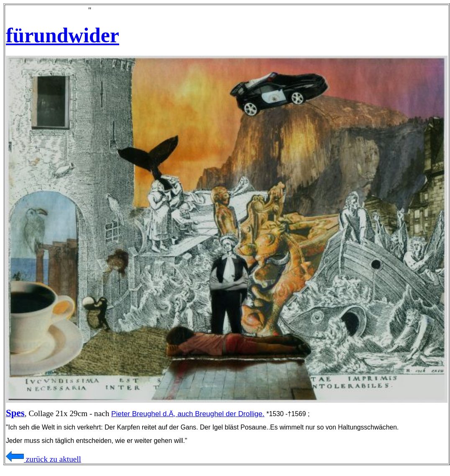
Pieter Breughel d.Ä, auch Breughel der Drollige (187, 414)
